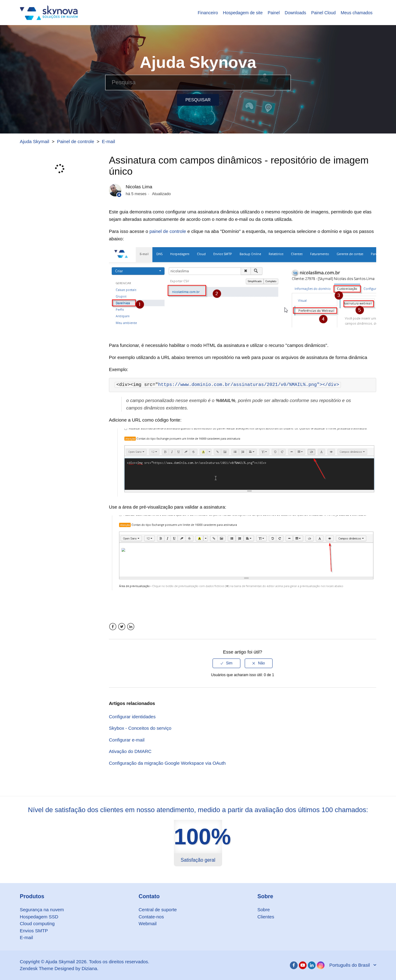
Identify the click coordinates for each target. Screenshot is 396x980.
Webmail (148, 923)
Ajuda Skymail (34, 141)
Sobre (264, 910)
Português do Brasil (350, 965)
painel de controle (168, 231)
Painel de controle (75, 141)
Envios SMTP (34, 931)
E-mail (108, 141)
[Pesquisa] (198, 82)
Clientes (266, 917)
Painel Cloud (323, 13)
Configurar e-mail (127, 740)
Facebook (113, 627)
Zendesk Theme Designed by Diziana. (59, 968)
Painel (274, 13)
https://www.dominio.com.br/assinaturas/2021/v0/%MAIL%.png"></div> (249, 385)
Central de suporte (158, 910)
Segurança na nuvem (42, 910)
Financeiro (208, 13)
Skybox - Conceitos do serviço (140, 728)
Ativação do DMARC (130, 751)
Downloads (295, 13)
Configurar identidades (132, 717)
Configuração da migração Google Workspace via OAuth (167, 763)
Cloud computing (37, 923)
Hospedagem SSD (39, 917)
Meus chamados (357, 13)
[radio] (226, 663)
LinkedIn (131, 627)
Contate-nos (151, 917)
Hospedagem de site (243, 13)
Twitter (122, 627)
